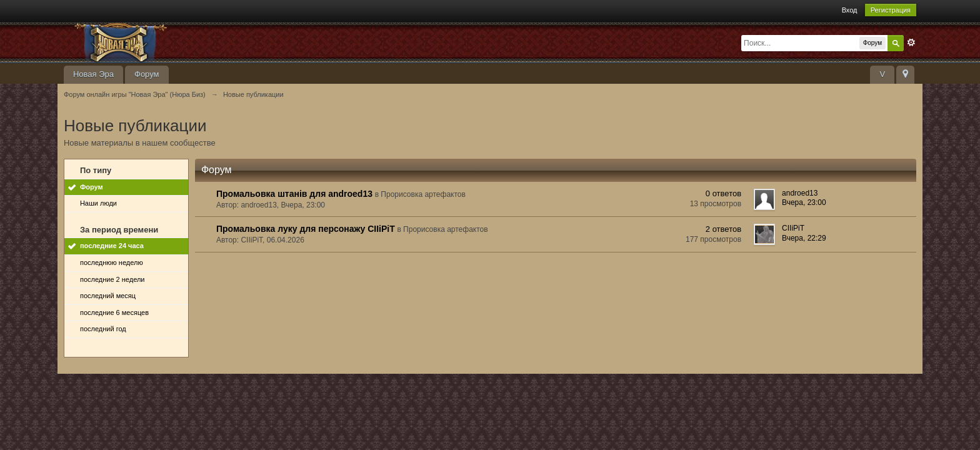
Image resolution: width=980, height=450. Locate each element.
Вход (850, 10)
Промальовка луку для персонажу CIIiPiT (306, 229)
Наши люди (98, 203)
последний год (103, 329)
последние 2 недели (112, 279)
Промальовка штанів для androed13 (294, 194)
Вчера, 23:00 (804, 202)
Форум (147, 74)
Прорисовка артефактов (423, 194)
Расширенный (911, 42)
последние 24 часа (112, 246)
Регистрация (891, 10)
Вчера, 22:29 (804, 238)
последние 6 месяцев (114, 312)
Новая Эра (93, 74)
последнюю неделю (112, 262)
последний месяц (108, 296)
